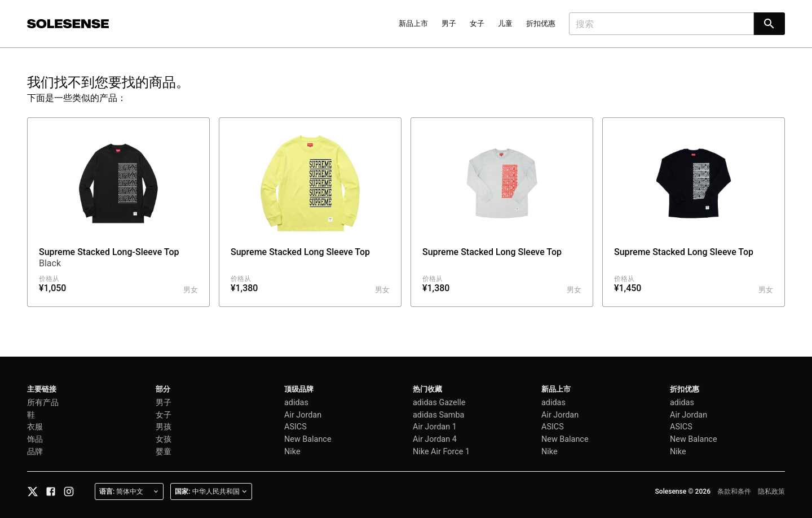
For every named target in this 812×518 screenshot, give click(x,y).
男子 (449, 23)
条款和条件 (734, 491)
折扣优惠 (541, 23)
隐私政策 (771, 491)
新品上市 (413, 23)
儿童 (505, 23)
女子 (477, 23)
